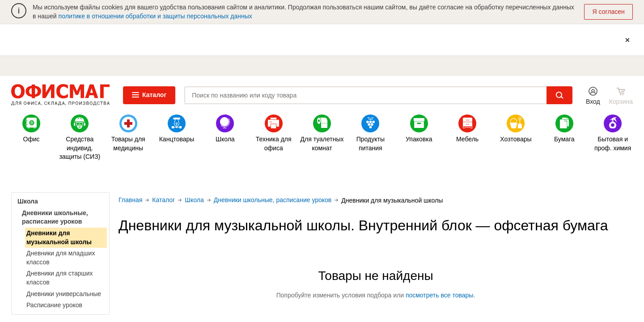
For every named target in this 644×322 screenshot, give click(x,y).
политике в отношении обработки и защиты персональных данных (155, 16)
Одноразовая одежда (282, 176)
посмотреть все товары (440, 295)
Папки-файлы (362, 176)
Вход (593, 102)
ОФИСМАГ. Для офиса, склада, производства (60, 95)
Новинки (203, 176)
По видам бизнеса (599, 176)
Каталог (149, 95)
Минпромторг (441, 176)
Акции (124, 176)
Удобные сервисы (520, 176)
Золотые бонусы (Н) (45, 176)
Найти (559, 95)
